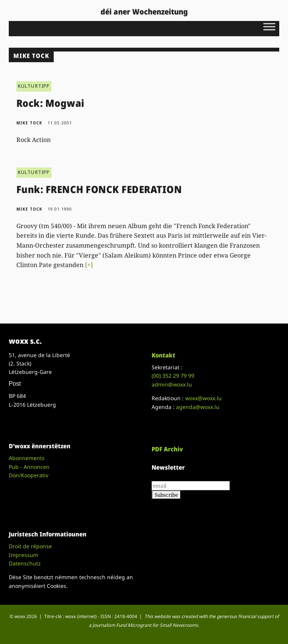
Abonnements (27, 458)
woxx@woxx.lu (203, 398)
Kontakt (163, 355)
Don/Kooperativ (29, 475)
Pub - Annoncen (29, 467)
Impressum (23, 555)
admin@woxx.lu (172, 384)
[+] (89, 265)
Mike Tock (29, 123)
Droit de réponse (30, 546)
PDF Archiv (167, 449)
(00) (173, 376)
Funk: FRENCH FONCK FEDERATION (99, 189)
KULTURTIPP (34, 86)
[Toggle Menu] (269, 27)
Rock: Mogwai (50, 103)
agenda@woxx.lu (198, 407)
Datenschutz (25, 563)
